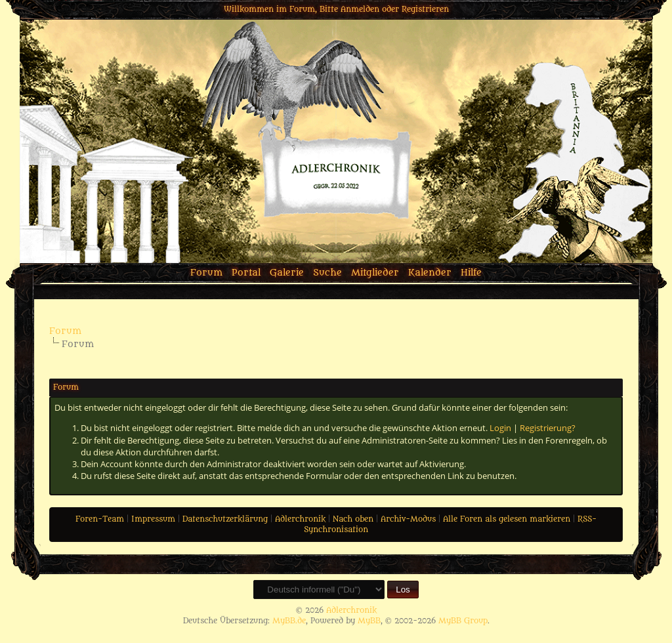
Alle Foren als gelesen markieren (507, 519)
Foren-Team (100, 519)
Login (500, 428)
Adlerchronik (300, 519)
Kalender (430, 273)
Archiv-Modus (408, 519)
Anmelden (360, 9)
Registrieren (425, 9)
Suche (327, 273)
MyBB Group (463, 621)
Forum (206, 273)
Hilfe (471, 273)
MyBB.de (289, 621)
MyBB (369, 621)
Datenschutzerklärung (225, 519)
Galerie (287, 273)
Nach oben (353, 519)
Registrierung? (548, 428)
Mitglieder (375, 273)
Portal (246, 273)
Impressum (153, 519)
